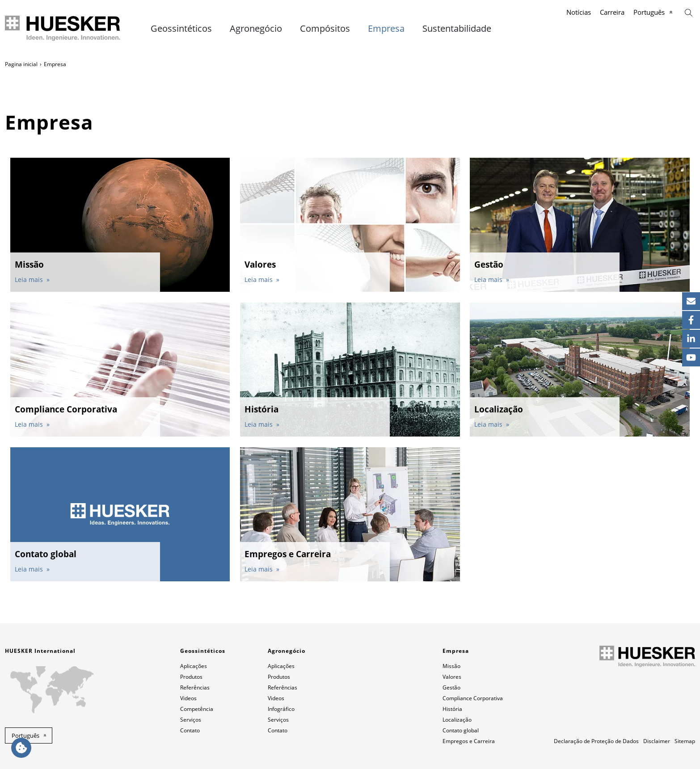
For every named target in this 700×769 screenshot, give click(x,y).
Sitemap (685, 741)
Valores (452, 677)
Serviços (191, 720)
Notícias (579, 12)
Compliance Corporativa (473, 698)
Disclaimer (657, 741)
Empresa (386, 29)
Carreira (612, 12)
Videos (188, 698)
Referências (195, 687)
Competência (197, 709)
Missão (451, 666)
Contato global (461, 730)
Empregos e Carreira (469, 741)
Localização (457, 720)
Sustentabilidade (457, 29)
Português (649, 12)
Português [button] (25, 735)
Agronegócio (256, 29)
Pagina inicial (21, 64)
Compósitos (325, 29)
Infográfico (281, 709)
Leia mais (30, 279)
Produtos (191, 677)
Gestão (451, 687)
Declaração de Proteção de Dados (596, 741)
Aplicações (194, 666)
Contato (190, 730)
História (452, 709)
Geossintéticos (181, 29)
